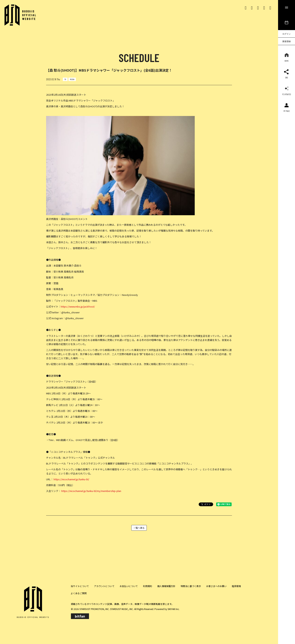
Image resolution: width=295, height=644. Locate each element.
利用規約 (147, 586)
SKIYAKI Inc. (174, 609)
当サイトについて (80, 586)
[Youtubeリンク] (264, 7)
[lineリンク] (270, 7)
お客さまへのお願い (216, 586)
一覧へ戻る (139, 528)
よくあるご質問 (79, 593)
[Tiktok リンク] (258, 7)
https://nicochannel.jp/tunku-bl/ (71, 479)
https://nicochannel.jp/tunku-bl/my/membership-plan (91, 491)
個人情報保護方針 (166, 586)
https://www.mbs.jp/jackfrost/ (78, 306)
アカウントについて (104, 586)
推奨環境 (236, 586)
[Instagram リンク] (252, 7)
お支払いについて (129, 586)
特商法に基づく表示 (191, 586)
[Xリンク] (246, 7)
